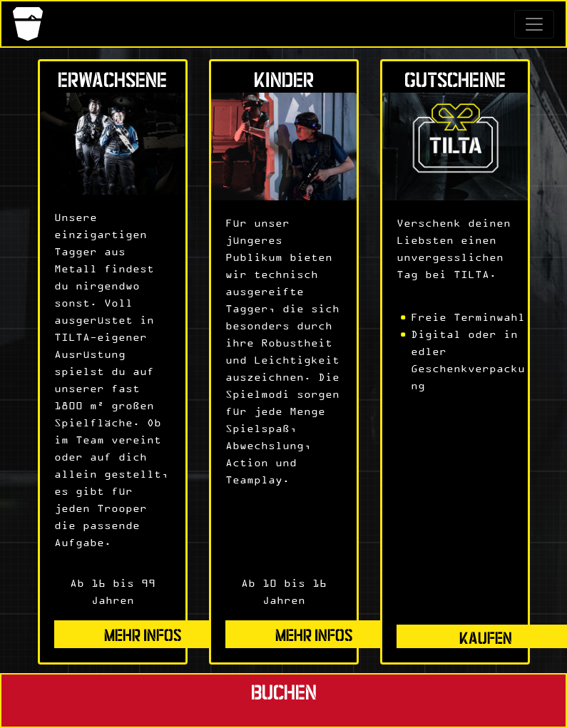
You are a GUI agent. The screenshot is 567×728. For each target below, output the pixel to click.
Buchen (284, 691)
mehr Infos (143, 634)
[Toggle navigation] (534, 24)
